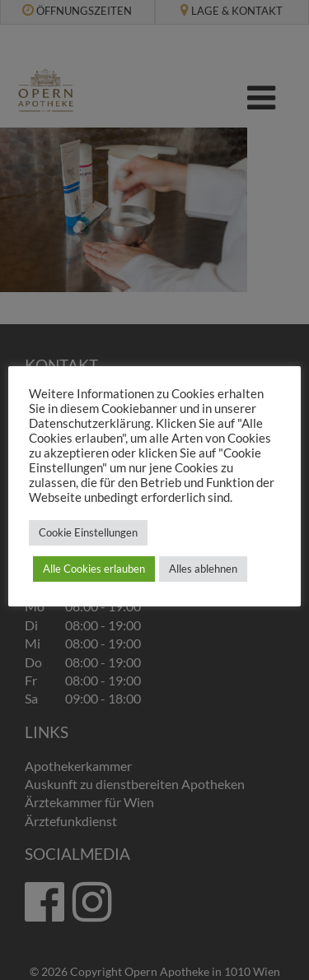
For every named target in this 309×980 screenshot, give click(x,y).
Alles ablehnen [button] (203, 569)
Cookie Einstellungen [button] (88, 532)
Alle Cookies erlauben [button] (94, 569)
